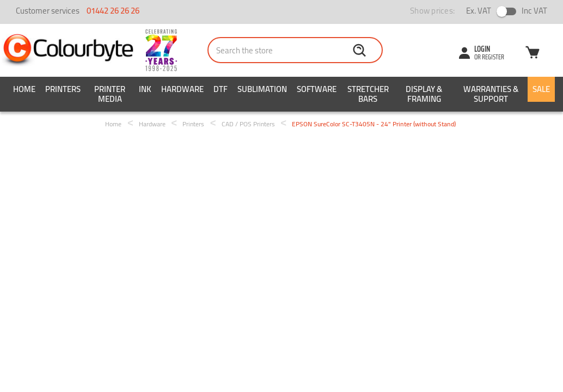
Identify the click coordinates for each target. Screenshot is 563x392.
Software (317, 89)
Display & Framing (424, 94)
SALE (541, 89)
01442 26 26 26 (113, 11)
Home (24, 89)
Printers (63, 89)
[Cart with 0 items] (533, 54)
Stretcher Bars (368, 94)
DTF (221, 89)
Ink (145, 89)
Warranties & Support (491, 94)
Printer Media (110, 94)
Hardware (182, 89)
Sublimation (262, 89)
